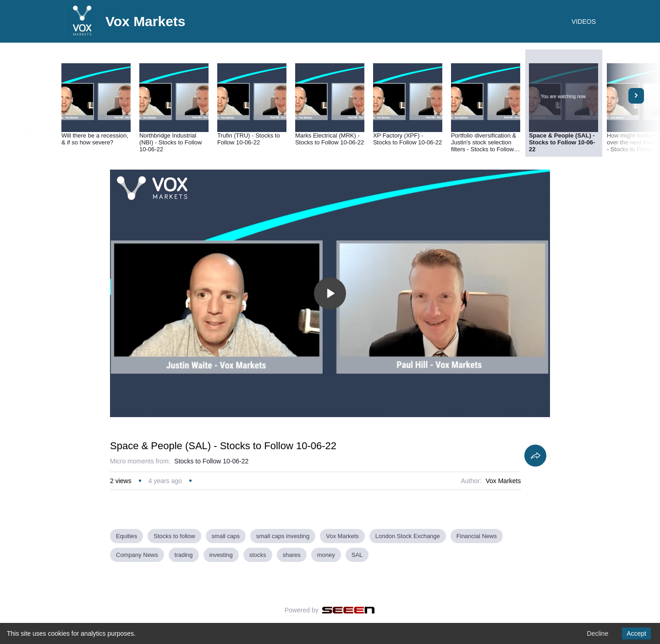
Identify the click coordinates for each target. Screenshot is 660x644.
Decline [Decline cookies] (597, 633)
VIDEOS (584, 22)
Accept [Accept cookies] (636, 633)
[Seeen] (349, 610)
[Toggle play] (330, 293)
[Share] (535, 456)
